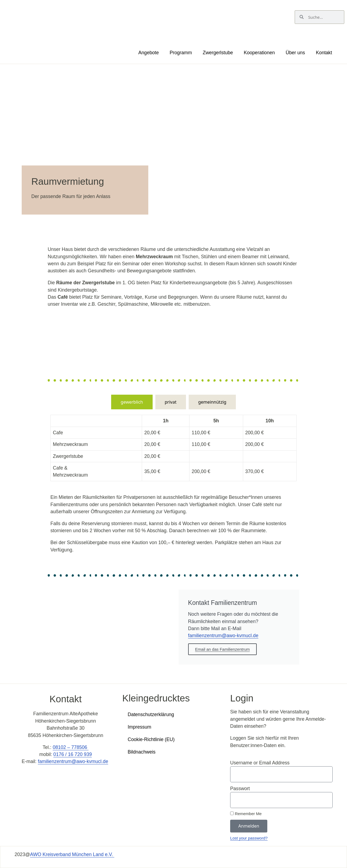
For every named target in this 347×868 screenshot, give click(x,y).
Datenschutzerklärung (151, 714)
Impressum (139, 727)
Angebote (148, 53)
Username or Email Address (260, 763)
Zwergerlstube (218, 53)
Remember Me (246, 814)
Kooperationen (259, 53)
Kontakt (324, 53)
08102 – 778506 (70, 747)
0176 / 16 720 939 (73, 754)
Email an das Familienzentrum (223, 649)
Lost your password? (249, 838)
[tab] (132, 402)
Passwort (240, 789)
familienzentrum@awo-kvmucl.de (223, 636)
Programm (181, 53)
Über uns (295, 53)
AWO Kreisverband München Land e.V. (72, 854)
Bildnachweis (142, 752)
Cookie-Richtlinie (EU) (151, 739)
